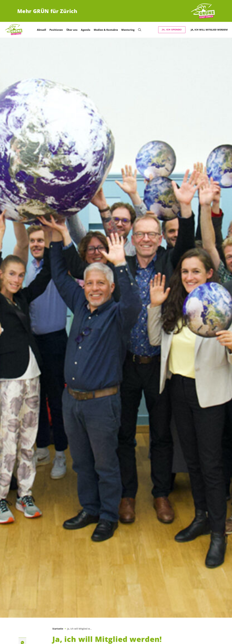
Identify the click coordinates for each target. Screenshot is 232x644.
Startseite (58, 629)
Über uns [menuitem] (73, 30)
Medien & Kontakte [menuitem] (107, 30)
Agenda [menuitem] (87, 30)
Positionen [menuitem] (57, 30)
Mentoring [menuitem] (129, 30)
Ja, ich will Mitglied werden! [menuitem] (209, 30)
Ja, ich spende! (172, 30)
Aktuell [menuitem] (42, 30)
